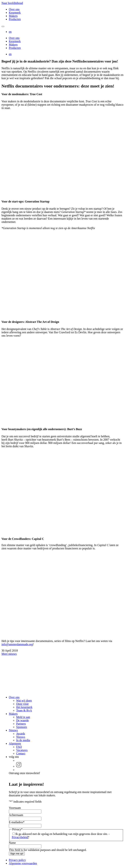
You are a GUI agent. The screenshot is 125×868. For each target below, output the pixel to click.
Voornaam (15, 808)
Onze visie (22, 704)
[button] (10, 32)
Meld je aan (23, 717)
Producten (15, 19)
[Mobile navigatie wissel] (3, 26)
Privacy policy (17, 860)
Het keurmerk (24, 707)
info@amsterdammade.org (17, 644)
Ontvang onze (24, 773)
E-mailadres (17, 822)
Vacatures (22, 750)
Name (12, 843)
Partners (21, 724)
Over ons (14, 9)
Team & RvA (24, 710)
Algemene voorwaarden (23, 863)
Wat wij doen (24, 701)
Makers (13, 16)
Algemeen (15, 744)
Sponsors (22, 727)
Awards (21, 734)
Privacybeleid (20, 837)
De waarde (22, 720)
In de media (23, 740)
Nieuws (13, 730)
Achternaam (16, 815)
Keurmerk (15, 13)
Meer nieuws (9, 654)
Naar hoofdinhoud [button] (12, 3)
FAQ (19, 747)
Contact (21, 753)
